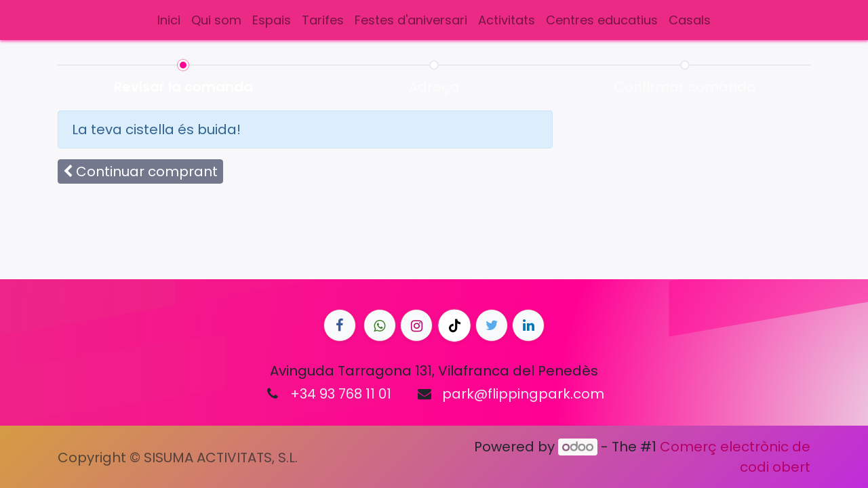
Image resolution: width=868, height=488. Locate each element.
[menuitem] (169, 20)
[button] (140, 171)
